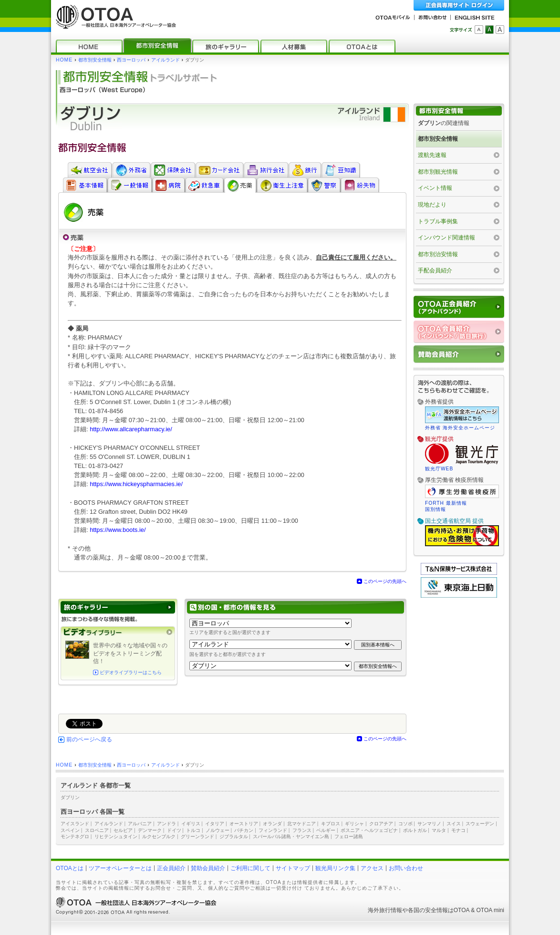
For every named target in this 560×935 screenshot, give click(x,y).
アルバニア (140, 824)
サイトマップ (293, 868)
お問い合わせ (406, 868)
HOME (64, 60)
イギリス (191, 824)
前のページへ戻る (89, 739)
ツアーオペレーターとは (120, 868)
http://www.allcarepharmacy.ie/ (131, 429)
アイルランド (166, 60)
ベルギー (326, 830)
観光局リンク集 (335, 868)
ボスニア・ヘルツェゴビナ (369, 830)
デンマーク (150, 830)
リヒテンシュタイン (116, 836)
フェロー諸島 (349, 836)
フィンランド (273, 830)
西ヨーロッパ (131, 60)
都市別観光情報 (438, 172)
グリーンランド (197, 836)
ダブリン (70, 797)
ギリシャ (354, 824)
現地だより (432, 205)
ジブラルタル (234, 836)
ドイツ (174, 830)
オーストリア (244, 824)
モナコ (458, 830)
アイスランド (75, 824)
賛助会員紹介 (208, 868)
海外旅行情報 (385, 910)
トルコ (193, 830)
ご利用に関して (250, 868)
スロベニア (97, 830)
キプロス (331, 824)
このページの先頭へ (385, 581)
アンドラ (166, 824)
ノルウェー (218, 830)
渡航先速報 (432, 155)
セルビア (123, 830)
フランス (302, 830)
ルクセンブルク (159, 836)
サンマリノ (429, 824)
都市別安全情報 (95, 60)
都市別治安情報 (438, 254)
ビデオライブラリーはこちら (131, 672)
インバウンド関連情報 (446, 238)
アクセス (372, 868)
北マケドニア (301, 824)
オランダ (272, 824)
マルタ (439, 830)
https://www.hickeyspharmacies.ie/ (136, 484)
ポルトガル (415, 830)
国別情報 (436, 509)
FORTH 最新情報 (446, 503)
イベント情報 (435, 188)
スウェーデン (480, 824)
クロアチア (381, 824)
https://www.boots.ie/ (118, 530)
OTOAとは (70, 868)
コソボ (405, 824)
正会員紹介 (171, 868)
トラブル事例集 (438, 221)
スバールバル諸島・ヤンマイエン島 (291, 836)
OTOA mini (490, 910)
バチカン (244, 830)
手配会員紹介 (435, 270)
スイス (454, 824)
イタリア (215, 824)
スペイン (70, 830)
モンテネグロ (75, 836)
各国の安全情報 (428, 910)
